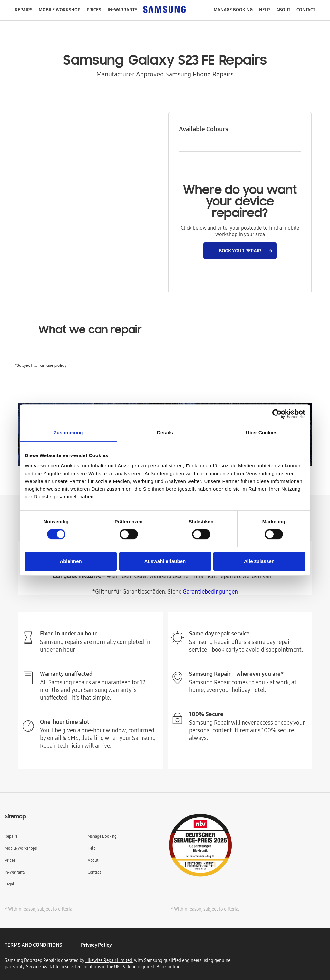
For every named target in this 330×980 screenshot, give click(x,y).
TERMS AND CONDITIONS (34, 945)
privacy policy (96, 945)
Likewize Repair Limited (109, 960)
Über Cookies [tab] (262, 432)
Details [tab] (165, 432)
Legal (10, 884)
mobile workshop (59, 10)
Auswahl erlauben (165, 561)
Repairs (11, 836)
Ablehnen (71, 561)
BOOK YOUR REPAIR (240, 250)
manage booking (233, 10)
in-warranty (122, 10)
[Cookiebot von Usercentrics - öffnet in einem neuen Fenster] (277, 414)
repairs (24, 10)
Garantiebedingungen (210, 591)
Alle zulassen (259, 561)
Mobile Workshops (21, 848)
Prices (94, 10)
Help (92, 848)
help (264, 10)
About (283, 10)
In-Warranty (15, 872)
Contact (94, 872)
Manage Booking (102, 836)
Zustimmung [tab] (68, 432)
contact (306, 10)
